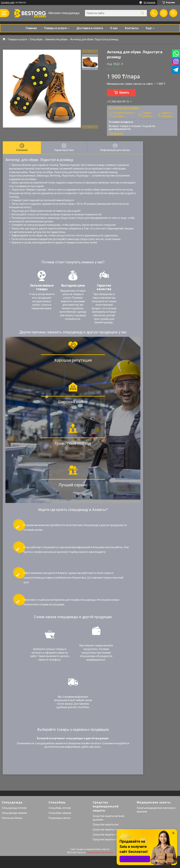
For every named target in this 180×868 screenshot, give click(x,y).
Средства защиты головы (108, 830)
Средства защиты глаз (106, 835)
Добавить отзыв (173, 13)
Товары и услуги (55, 28)
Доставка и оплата (90, 28)
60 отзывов (149, 3)
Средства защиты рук (106, 824)
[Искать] (143, 13)
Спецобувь (36, 39)
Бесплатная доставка (126, 108)
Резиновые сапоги (60, 818)
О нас (114, 28)
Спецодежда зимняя (14, 813)
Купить (124, 93)
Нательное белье (12, 818)
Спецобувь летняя (60, 808)
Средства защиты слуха (107, 839)
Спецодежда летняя (14, 808)
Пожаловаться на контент (100, 853)
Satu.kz (106, 849)
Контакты (132, 28)
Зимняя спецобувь (57, 39)
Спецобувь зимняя (60, 813)
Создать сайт (8, 3)
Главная (31, 28)
